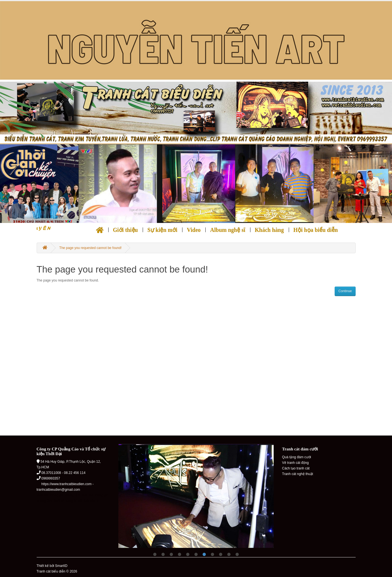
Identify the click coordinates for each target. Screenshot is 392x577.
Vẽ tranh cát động (295, 463)
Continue (345, 291)
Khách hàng (269, 230)
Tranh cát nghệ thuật (298, 474)
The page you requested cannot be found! (91, 248)
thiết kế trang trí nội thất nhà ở (76, 501)
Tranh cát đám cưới (300, 449)
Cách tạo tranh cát (296, 468)
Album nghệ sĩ (228, 230)
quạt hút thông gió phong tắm (59, 495)
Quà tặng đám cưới (296, 457)
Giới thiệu (125, 230)
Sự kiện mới (162, 230)
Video (194, 230)
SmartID (61, 566)
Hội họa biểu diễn (316, 230)
